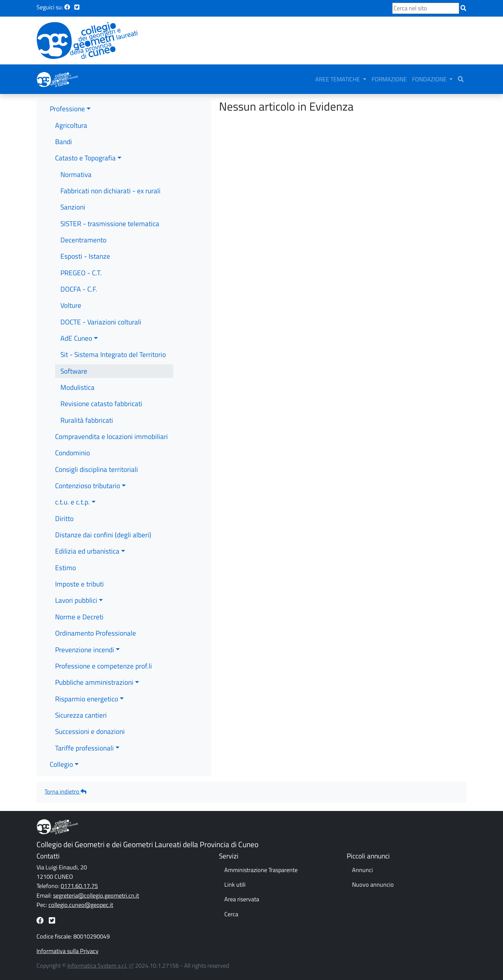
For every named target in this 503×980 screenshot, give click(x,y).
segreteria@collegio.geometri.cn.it (96, 891)
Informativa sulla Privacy (68, 947)
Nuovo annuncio (373, 881)
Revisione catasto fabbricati (101, 400)
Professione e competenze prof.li (104, 662)
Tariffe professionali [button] (84, 744)
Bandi (64, 137)
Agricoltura (71, 121)
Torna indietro (66, 788)
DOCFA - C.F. (79, 285)
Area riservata (242, 895)
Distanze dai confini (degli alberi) (103, 531)
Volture (71, 301)
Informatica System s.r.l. (97, 962)
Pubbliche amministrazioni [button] (94, 678)
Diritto (64, 514)
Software (74, 367)
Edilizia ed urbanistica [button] (87, 547)
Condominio (72, 449)
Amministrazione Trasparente (261, 866)
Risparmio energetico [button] (87, 695)
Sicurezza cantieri (81, 711)
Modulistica (77, 383)
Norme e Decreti (79, 613)
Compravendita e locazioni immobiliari (111, 432)
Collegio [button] (61, 760)
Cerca (231, 910)
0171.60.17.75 (79, 882)
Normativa (76, 170)
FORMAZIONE (400, 77)
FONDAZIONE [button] (441, 77)
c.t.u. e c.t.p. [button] (72, 498)
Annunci (362, 866)
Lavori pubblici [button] (76, 596)
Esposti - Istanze (85, 252)
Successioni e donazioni (90, 727)
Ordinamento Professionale (96, 629)
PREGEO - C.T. (81, 269)
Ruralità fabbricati (87, 416)
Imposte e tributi (79, 580)
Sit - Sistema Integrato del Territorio (113, 351)
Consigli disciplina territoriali (97, 465)
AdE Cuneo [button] (76, 334)
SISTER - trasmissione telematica (110, 220)
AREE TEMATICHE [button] (350, 77)
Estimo (66, 564)
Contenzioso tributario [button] (88, 482)
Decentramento (83, 236)
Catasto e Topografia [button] (85, 154)
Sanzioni (73, 203)
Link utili (235, 881)
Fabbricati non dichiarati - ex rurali (110, 187)
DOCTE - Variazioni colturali (101, 318)
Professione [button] (67, 105)
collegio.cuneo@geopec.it (81, 901)
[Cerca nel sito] (426, 8)
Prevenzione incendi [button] (85, 646)
